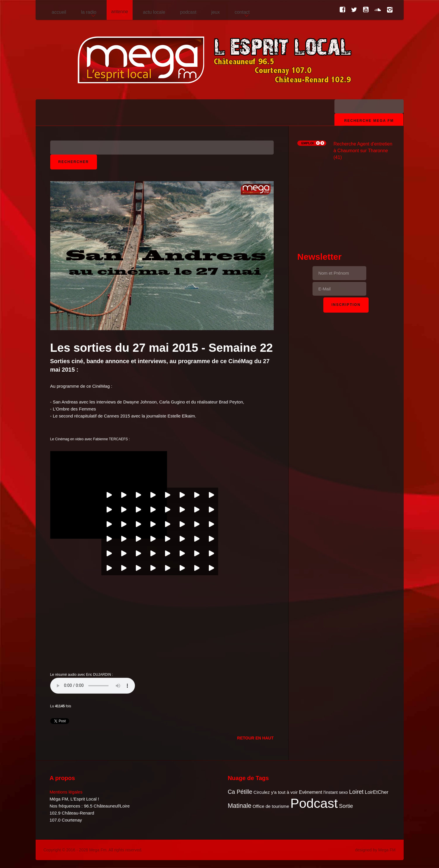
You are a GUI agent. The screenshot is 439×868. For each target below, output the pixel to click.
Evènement (310, 792)
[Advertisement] (346, 197)
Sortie (346, 806)
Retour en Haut (255, 738)
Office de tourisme (271, 806)
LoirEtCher (377, 792)
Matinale (240, 806)
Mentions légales (66, 792)
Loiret (356, 792)
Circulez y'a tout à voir (276, 792)
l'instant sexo (336, 792)
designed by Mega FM (375, 850)
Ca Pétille (240, 792)
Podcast (314, 803)
